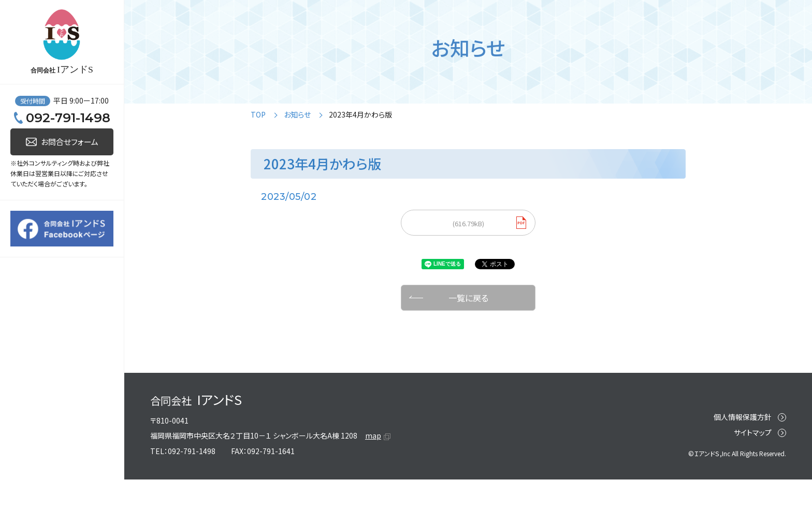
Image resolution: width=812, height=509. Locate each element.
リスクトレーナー (56, 141)
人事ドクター (52, 103)
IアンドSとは (36, 254)
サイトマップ (753, 447)
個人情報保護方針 (743, 431)
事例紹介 (30, 216)
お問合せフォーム (70, 393)
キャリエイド (47, 179)
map (373, 450)
